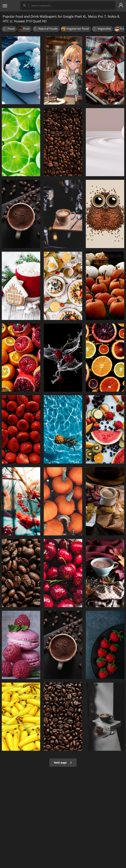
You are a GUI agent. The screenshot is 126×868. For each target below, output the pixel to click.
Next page (63, 763)
